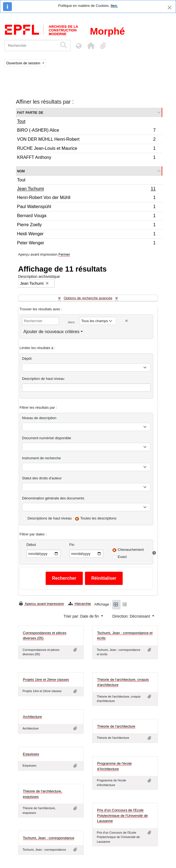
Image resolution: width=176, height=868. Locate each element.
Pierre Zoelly (86, 226)
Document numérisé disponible (46, 438)
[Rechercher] (31, 45)
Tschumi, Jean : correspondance (49, 838)
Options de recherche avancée (88, 298)
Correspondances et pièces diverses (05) (45, 636)
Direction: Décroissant (132, 616)
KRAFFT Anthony (86, 158)
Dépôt (27, 359)
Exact (122, 557)
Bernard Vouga (86, 216)
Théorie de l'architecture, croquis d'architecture (123, 682)
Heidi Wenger (86, 235)
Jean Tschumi (86, 189)
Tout (21, 121)
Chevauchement (131, 550)
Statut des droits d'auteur (42, 478)
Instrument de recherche (41, 458)
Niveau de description (39, 418)
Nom (21, 171)
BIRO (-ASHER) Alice (86, 131)
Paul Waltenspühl (86, 207)
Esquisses (31, 754)
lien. (114, 6)
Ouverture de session (24, 63)
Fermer (64, 254)
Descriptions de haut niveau (50, 518)
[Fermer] (170, 8)
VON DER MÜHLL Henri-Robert (86, 140)
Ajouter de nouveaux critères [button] (51, 332)
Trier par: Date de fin (82, 616)
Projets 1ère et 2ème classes (46, 680)
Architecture (32, 717)
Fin (72, 545)
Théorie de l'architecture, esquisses (42, 794)
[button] (91, 46)
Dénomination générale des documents (53, 498)
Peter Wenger (86, 244)
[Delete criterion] (127, 321)
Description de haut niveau (43, 379)
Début (31, 545)
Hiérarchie (80, 604)
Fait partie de (30, 112)
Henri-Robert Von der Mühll (86, 198)
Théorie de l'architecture (116, 726)
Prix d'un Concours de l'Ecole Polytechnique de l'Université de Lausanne (123, 816)
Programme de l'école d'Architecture (114, 766)
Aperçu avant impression (42, 604)
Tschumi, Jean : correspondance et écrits (125, 636)
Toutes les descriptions (98, 518)
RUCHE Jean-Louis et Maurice (86, 149)
